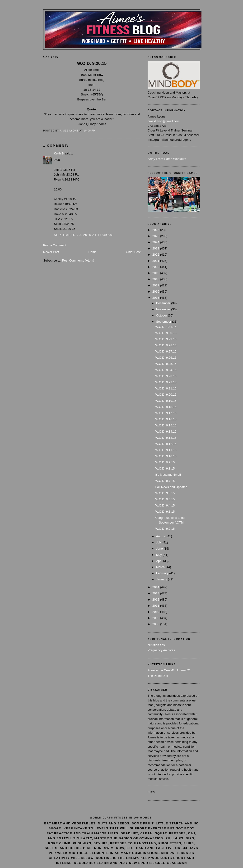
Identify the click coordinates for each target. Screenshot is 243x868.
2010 (156, 612)
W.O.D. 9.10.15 (166, 456)
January (162, 579)
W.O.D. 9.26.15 (166, 358)
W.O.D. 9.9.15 (165, 462)
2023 (156, 248)
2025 (156, 236)
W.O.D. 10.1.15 (166, 327)
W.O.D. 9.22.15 (166, 382)
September (164, 322)
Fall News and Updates (171, 487)
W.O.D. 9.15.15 (166, 425)
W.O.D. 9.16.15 (166, 419)
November (164, 309)
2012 (156, 599)
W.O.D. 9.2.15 (165, 529)
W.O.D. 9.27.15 (166, 351)
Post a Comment (55, 245)
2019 (156, 273)
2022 (156, 255)
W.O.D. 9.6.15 (165, 493)
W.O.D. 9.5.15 (165, 499)
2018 (156, 279)
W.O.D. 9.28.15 (166, 345)
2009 (156, 618)
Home (93, 252)
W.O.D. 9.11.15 (166, 450)
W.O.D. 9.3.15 (165, 512)
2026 (156, 230)
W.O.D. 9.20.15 (166, 395)
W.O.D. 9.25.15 (166, 364)
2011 (156, 606)
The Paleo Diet (158, 676)
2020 (156, 267)
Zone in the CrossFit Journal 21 (169, 670)
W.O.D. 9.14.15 (166, 432)
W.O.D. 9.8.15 (165, 468)
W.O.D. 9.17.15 (166, 413)
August (161, 536)
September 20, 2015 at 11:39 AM (83, 235)
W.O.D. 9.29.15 (166, 339)
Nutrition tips (156, 645)
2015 (156, 298)
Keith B (59, 153)
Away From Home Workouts (167, 159)
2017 (156, 285)
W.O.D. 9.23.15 (166, 376)
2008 (156, 624)
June (160, 549)
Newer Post (51, 252)
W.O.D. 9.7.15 (165, 481)
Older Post (133, 252)
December (164, 303)
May (159, 555)
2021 (156, 261)
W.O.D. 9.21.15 (166, 388)
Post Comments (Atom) (78, 260)
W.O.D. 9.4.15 (165, 505)
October (162, 315)
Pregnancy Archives (161, 650)
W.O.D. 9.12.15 (166, 444)
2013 (156, 593)
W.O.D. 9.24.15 (166, 370)
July (159, 542)
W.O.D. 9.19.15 (166, 401)
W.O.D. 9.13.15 (166, 438)
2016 (156, 292)
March (161, 567)
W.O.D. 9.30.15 (166, 333)
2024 (156, 242)
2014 (156, 587)
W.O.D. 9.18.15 (166, 407)
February (163, 573)
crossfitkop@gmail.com (164, 121)
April (160, 561)
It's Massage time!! (168, 475)
